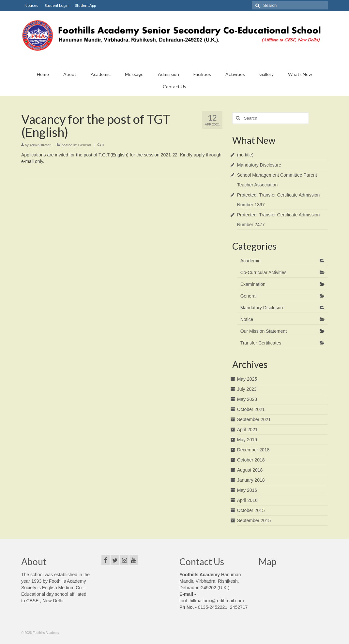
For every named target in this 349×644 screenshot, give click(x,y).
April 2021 (247, 430)
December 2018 (253, 450)
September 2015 (254, 520)
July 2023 (247, 389)
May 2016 (247, 490)
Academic (250, 261)
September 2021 (254, 419)
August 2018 (250, 470)
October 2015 (251, 510)
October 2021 (251, 409)
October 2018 (251, 460)
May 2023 (247, 399)
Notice (247, 319)
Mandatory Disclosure (259, 165)
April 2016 (247, 500)
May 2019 (247, 440)
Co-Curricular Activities (264, 272)
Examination (253, 284)
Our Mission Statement (264, 331)
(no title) (245, 155)
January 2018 (251, 480)
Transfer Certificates (261, 343)
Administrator (40, 145)
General (85, 145)
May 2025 (247, 379)
